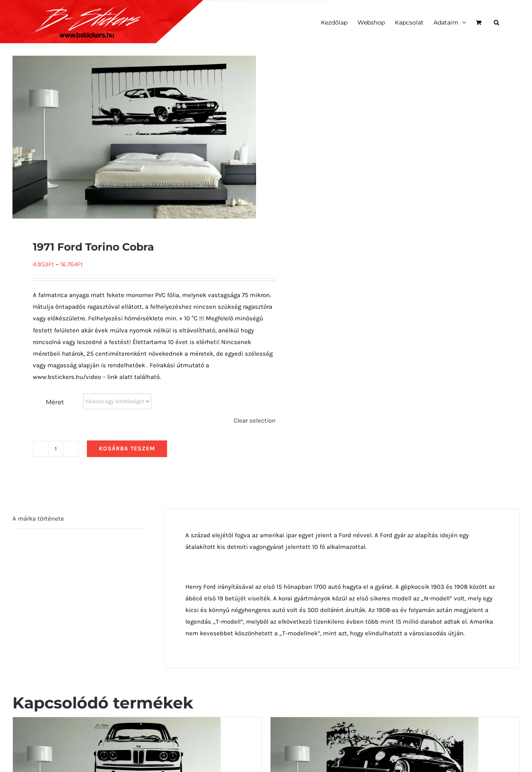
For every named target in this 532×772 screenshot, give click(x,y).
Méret (55, 402)
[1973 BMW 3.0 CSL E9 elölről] (117, 723)
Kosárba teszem (127, 449)
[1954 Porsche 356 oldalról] (374, 723)
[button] (496, 22)
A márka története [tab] (38, 519)
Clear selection (255, 420)
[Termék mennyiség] (56, 449)
